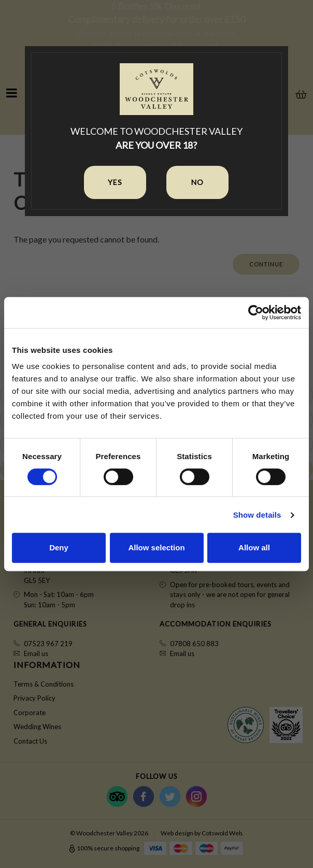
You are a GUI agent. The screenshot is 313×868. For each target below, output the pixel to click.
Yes (115, 182)
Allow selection (156, 547)
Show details (257, 515)
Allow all (254, 547)
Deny (59, 547)
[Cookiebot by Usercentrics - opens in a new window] (256, 312)
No (197, 182)
